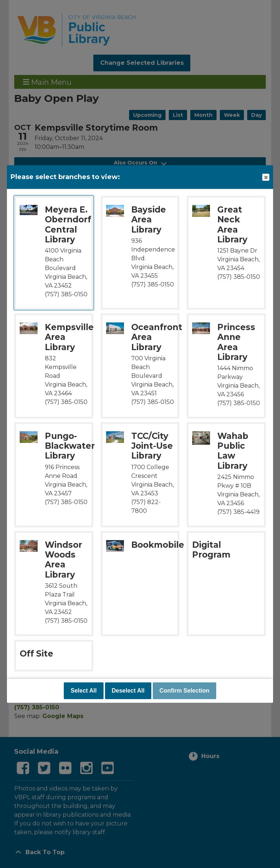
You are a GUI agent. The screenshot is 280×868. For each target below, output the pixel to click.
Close (265, 177)
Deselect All (128, 691)
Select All (84, 691)
